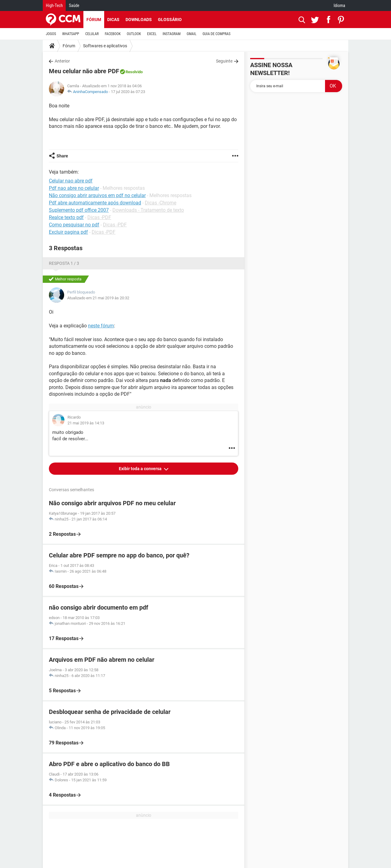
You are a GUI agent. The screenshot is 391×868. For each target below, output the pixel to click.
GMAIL (192, 34)
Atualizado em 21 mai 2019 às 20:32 (98, 298)
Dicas (113, 20)
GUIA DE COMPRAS (216, 34)
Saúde (74, 5)
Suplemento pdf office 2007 (79, 210)
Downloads (139, 20)
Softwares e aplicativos (105, 46)
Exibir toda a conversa (141, 469)
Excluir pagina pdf (68, 232)
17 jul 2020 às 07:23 (128, 92)
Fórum (94, 20)
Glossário (170, 20)
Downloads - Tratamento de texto (148, 210)
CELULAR (92, 34)
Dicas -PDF (99, 217)
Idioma (339, 5)
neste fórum (101, 326)
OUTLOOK (134, 34)
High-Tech (54, 5)
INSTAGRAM (172, 34)
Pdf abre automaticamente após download (95, 203)
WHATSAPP (71, 34)
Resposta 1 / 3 (64, 263)
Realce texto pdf (66, 217)
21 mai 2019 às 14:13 (86, 423)
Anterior (62, 61)
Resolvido (134, 72)
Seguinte (224, 61)
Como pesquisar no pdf (74, 225)
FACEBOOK (113, 34)
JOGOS (51, 34)
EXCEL (152, 34)
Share (62, 156)
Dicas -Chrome (161, 203)
